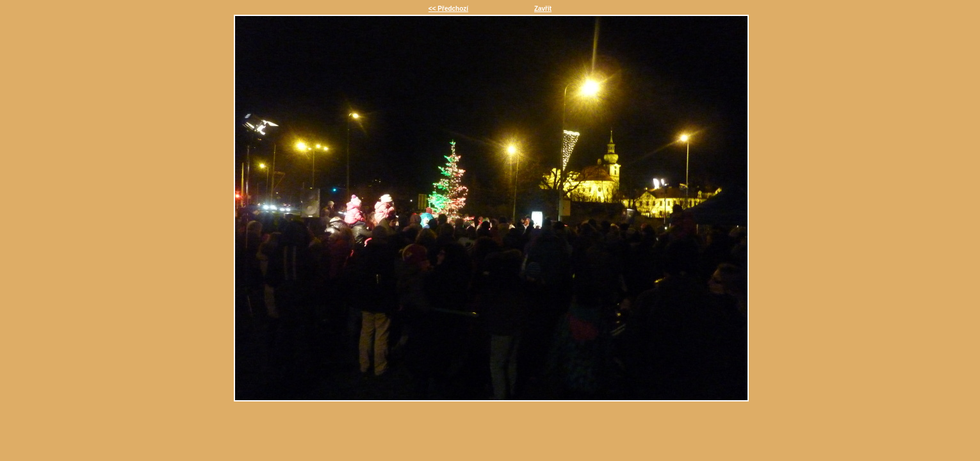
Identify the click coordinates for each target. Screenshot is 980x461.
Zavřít (543, 9)
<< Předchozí (448, 9)
